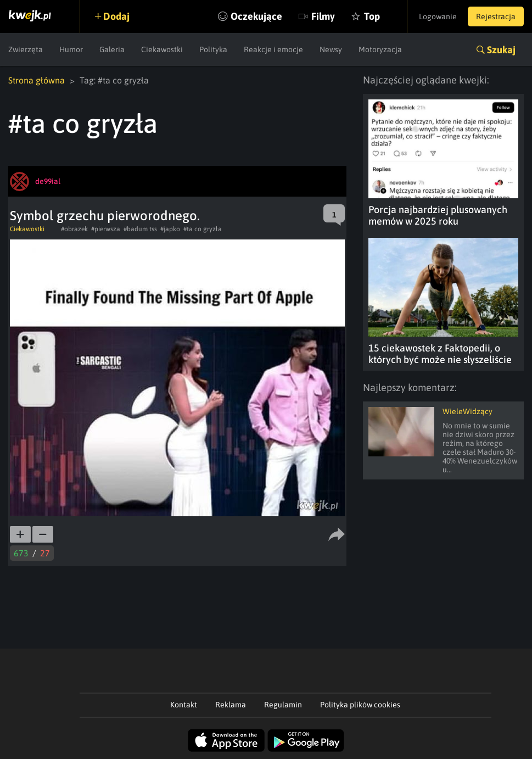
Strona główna (37, 80)
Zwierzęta (26, 49)
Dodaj (116, 16)
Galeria (112, 49)
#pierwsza (106, 229)
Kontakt (184, 705)
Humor (71, 49)
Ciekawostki (162, 49)
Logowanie (438, 16)
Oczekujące (256, 16)
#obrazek (74, 229)
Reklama (231, 705)
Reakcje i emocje (273, 49)
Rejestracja (496, 16)
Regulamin (283, 705)
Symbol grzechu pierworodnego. (105, 216)
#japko (170, 229)
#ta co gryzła (203, 229)
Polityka (213, 49)
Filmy (323, 16)
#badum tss (140, 229)
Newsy (331, 49)
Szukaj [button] (501, 50)
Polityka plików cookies (360, 705)
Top (372, 16)
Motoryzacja (380, 49)
